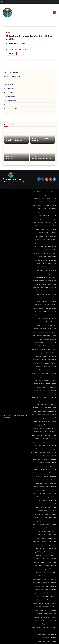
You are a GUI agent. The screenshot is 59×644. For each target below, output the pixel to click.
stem (34, 363)
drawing (42, 349)
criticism (34, 298)
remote (54, 397)
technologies (52, 617)
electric (35, 332)
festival (46, 377)
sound (41, 339)
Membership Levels (41, 641)
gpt (48, 521)
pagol (47, 596)
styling (36, 384)
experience (49, 229)
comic (40, 312)
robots (54, 624)
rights (43, 562)
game (36, 216)
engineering (52, 301)
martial (46, 631)
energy (54, 318)
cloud (42, 596)
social (47, 236)
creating (48, 243)
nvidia (54, 562)
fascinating (43, 195)
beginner (48, 222)
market (48, 624)
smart (36, 620)
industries (53, 596)
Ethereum (35, 408)
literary (48, 384)
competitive (47, 339)
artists (40, 346)
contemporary (52, 360)
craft (38, 253)
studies (36, 274)
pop (43, 415)
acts (44, 391)
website (48, 600)
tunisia (38, 627)
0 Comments (22, 43)
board (54, 246)
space (45, 284)
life (35, 222)
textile (35, 421)
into (42, 260)
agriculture (53, 607)
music (43, 212)
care (54, 216)
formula (53, 590)
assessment (42, 442)
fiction (54, 294)
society (54, 202)
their (46, 226)
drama (54, 421)
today (34, 243)
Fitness (54, 243)
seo (38, 363)
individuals (35, 349)
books (54, 308)
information (47, 425)
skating (54, 391)
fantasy (53, 322)
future (39, 205)
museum (49, 349)
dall (37, 590)
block (54, 408)
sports (41, 226)
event (54, 329)
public (54, 250)
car (49, 209)
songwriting (38, 418)
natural (38, 318)
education (37, 198)
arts (55, 229)
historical (45, 301)
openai (44, 480)
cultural (48, 267)
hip (39, 298)
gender (49, 442)
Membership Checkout (49, 638)
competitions (52, 346)
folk (55, 325)
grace (45, 418)
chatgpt (36, 281)
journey (53, 404)
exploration (52, 401)
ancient (41, 246)
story (54, 442)
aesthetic (42, 384)
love (35, 411)
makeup (53, 373)
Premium (7, 105)
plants (54, 312)
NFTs (41, 408)
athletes (39, 336)
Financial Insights (9, 84)
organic (37, 353)
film (38, 497)
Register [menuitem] (11, 2)
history (33, 205)
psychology (40, 277)
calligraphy (48, 380)
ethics (45, 312)
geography (48, 246)
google (45, 569)
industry (43, 253)
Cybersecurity (48, 366)
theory (43, 298)
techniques (43, 329)
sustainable (39, 439)
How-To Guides (8, 93)
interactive (53, 370)
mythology (36, 394)
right (42, 353)
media (54, 257)
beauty (54, 195)
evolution (47, 202)
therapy (35, 308)
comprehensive (45, 404)
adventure (34, 246)
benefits (53, 192)
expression (47, 421)
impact (49, 198)
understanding (46, 250)
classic (54, 353)
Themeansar (6, 417)
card (54, 366)
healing (54, 288)
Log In (50, 641)
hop (51, 377)
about (54, 339)
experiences (36, 373)
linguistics (53, 387)
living (48, 391)
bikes (42, 432)
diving (49, 394)
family (38, 264)
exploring (40, 192)
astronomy (53, 332)
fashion (38, 229)
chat (49, 507)
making (54, 270)
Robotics (53, 363)
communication (51, 298)
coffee (50, 535)
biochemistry (36, 360)
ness (49, 257)
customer (46, 459)
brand (48, 415)
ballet (45, 346)
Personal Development (11, 101)
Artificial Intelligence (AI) (11, 72)
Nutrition (47, 322)
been (49, 329)
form (54, 205)
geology (39, 397)
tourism (46, 607)
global (43, 318)
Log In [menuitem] (6, 2)
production (52, 260)
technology (41, 222)
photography (52, 281)
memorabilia (47, 336)
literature (39, 387)
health (44, 205)
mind (46, 274)
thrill (43, 229)
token (48, 583)
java (43, 538)
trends (41, 233)
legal (46, 260)
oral (35, 312)
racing (39, 411)
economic (34, 322)
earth (33, 435)
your (49, 195)
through (53, 415)
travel (44, 397)
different (42, 291)
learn (40, 445)
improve (36, 432)
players (48, 294)
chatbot (44, 494)
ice (43, 243)
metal (49, 418)
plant (54, 349)
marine (42, 620)
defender (47, 590)
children (53, 305)
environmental (46, 240)
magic (50, 284)
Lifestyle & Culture (9, 97)
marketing (37, 212)
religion (43, 394)
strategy (42, 624)
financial (53, 559)
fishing (54, 394)
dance (33, 219)
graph (54, 222)
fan (55, 264)
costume (53, 342)
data (48, 253)
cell (34, 404)
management (40, 236)
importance (49, 538)
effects (47, 342)
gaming (39, 219)
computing (36, 288)
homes (48, 428)
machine (48, 562)
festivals (53, 572)
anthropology (36, 401)
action (39, 294)
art (35, 192)
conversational (45, 363)
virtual (43, 373)
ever (34, 336)
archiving (46, 387)
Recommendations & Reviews (13, 109)
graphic (41, 380)
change (44, 360)
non (34, 425)
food (54, 284)
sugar (49, 548)
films (38, 435)
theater (39, 415)
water (54, 274)
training (53, 583)
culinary (35, 445)
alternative (53, 432)
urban (37, 291)
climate (54, 579)
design (41, 202)
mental (36, 226)
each (43, 294)
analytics (49, 291)
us (51, 216)
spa (50, 274)
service (38, 538)
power (43, 198)
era (44, 583)
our (37, 202)
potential (46, 483)
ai (49, 192)
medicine (37, 260)
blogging (39, 425)
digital (54, 198)
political (39, 284)
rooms (33, 415)
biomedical (42, 267)
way (40, 315)
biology (54, 219)
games (54, 336)
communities (39, 270)
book (41, 274)
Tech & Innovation (9, 113)
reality (54, 267)
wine (42, 435)
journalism (46, 305)
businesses (48, 277)
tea (55, 435)
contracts (53, 439)
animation (47, 288)
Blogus (23, 415)
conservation (37, 250)
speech (54, 425)
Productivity (48, 408)
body (45, 257)
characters (45, 401)
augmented (52, 356)
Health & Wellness (9, 88)
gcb (49, 528)
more (54, 490)
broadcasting (52, 411)
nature (39, 301)
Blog (8, 32)
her (44, 445)
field (47, 332)
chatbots (53, 497)
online (46, 545)
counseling (46, 315)
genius (36, 610)
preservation (49, 435)
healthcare (47, 504)
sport (39, 243)
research (42, 332)
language (53, 236)
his (42, 288)
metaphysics (38, 391)
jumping (42, 428)
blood (41, 566)
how (34, 253)
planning (39, 356)
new (34, 284)
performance (43, 281)
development (46, 219)
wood (54, 418)
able (54, 212)
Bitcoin (50, 264)
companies (44, 617)
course (45, 411)
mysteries (47, 233)
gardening (36, 329)
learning (38, 240)
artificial (41, 322)
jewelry (41, 421)
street (54, 380)
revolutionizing (44, 500)
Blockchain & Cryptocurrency (12, 76)
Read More (11, 53)
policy (54, 277)
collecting (47, 353)
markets (45, 356)
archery (53, 428)
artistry (35, 346)
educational (39, 305)
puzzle (46, 370)
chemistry (46, 216)
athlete (41, 370)
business (49, 212)
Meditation (39, 366)
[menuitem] (2, 2)
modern (53, 209)
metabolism (38, 548)
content (53, 253)
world (36, 195)
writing (54, 384)
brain (34, 569)
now (54, 291)
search (48, 318)
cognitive (53, 315)
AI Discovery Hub (12, 179)
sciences (35, 442)
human (54, 233)
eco (55, 538)
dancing (41, 308)
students (44, 264)
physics (53, 240)
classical (50, 325)
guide (45, 192)
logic (49, 312)
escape (44, 325)
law (40, 216)
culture (49, 205)
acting (48, 373)
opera (35, 380)
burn (45, 548)
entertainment (39, 342)
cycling (35, 315)
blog (49, 397)
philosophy (39, 257)
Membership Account (44, 634)
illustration (48, 308)
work (38, 404)
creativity (47, 270)
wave (33, 627)
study (46, 432)
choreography (38, 377)
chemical (46, 439)
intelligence (35, 428)
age (41, 518)
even (34, 397)
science (44, 209)
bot (41, 483)
